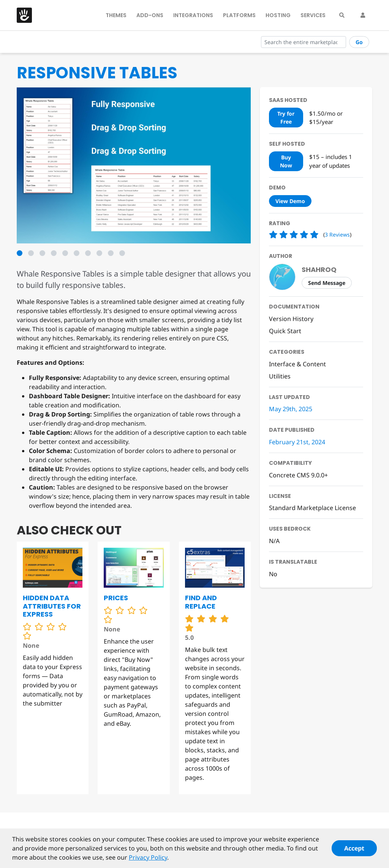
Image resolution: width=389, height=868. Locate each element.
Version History (291, 319)
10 (122, 253)
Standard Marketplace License (312, 508)
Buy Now (286, 161)
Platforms (239, 15)
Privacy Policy (148, 861)
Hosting (278, 15)
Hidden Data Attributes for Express (52, 606)
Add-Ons (150, 15)
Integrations (193, 15)
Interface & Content (297, 364)
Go (359, 42)
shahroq (319, 269)
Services (313, 15)
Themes (116, 15)
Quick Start (285, 331)
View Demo (290, 201)
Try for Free (286, 118)
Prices (116, 598)
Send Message (327, 283)
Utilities (280, 376)
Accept (354, 852)
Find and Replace (201, 602)
